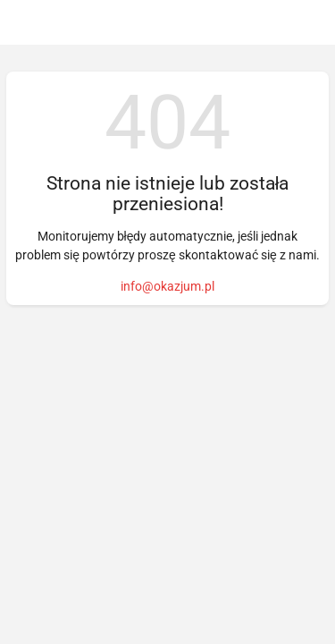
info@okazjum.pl (167, 286)
